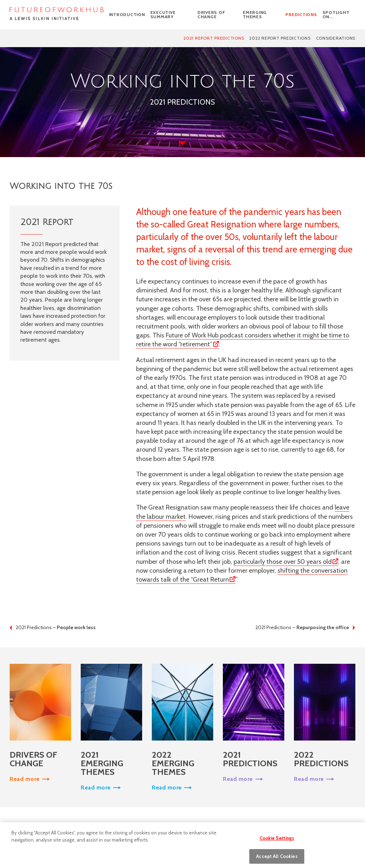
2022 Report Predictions (280, 38)
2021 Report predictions (214, 38)
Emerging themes (255, 14)
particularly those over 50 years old (283, 562)
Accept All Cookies (277, 859)
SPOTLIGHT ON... (336, 14)
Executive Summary (163, 14)
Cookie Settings (277, 841)
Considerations (336, 38)
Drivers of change (211, 14)
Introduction (127, 14)
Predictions (301, 14)
